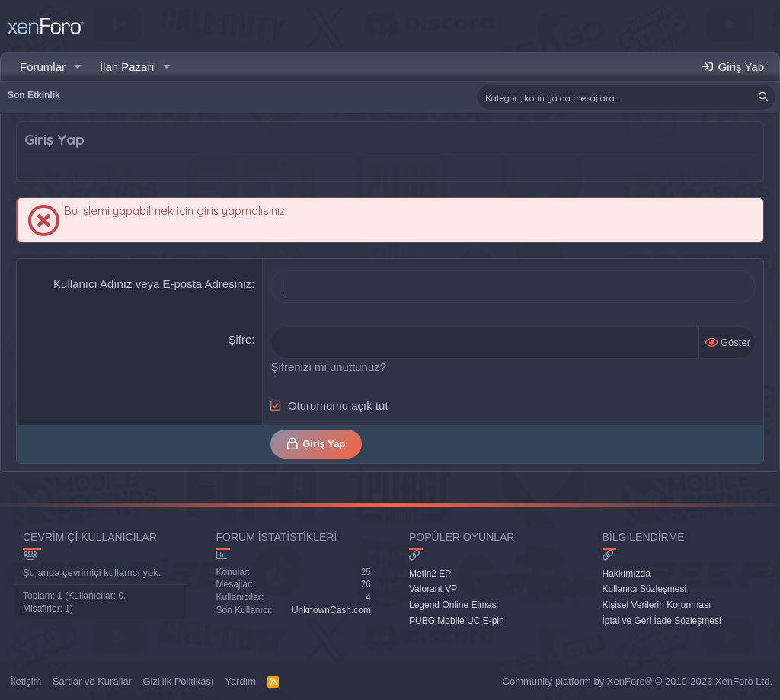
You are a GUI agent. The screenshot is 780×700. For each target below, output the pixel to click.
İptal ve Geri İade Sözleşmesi (662, 621)
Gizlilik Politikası (179, 681)
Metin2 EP (430, 574)
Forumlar (43, 67)
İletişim (26, 681)
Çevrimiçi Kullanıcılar (90, 537)
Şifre (240, 339)
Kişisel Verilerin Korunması (657, 605)
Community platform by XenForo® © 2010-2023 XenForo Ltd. (638, 681)
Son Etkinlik (34, 95)
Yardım (240, 681)
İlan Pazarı (127, 67)
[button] (78, 67)
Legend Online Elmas (453, 605)
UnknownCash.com (331, 610)
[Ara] (626, 97)
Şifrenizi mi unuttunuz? (328, 367)
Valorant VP (433, 589)
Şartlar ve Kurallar (92, 681)
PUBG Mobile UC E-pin (457, 621)
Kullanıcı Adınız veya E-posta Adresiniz (152, 284)
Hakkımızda (627, 574)
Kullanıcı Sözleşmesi (645, 589)
